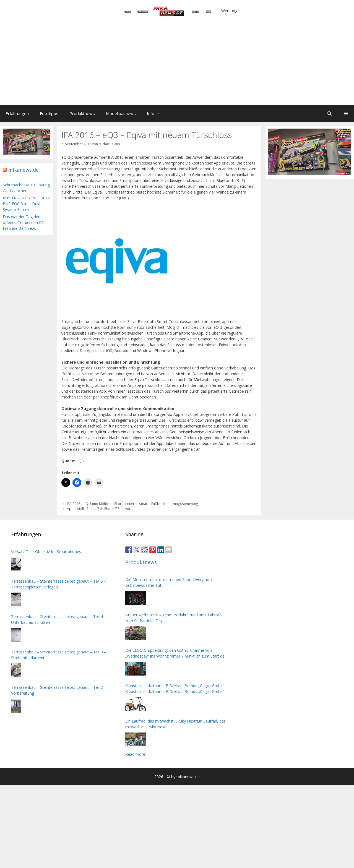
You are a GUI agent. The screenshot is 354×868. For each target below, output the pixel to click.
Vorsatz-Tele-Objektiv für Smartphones (46, 552)
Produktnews (82, 113)
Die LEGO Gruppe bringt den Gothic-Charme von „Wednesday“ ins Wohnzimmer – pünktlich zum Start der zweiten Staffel (176, 653)
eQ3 (80, 461)
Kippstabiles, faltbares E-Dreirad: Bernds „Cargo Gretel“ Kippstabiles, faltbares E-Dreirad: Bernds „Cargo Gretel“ (175, 689)
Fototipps (49, 113)
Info (156, 113)
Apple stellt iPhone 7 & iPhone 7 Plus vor (99, 509)
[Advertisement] (177, 64)
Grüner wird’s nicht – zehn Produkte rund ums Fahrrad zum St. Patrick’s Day (173, 618)
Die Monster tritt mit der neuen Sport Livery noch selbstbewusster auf (169, 582)
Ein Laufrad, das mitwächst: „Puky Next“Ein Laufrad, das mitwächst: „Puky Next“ (175, 724)
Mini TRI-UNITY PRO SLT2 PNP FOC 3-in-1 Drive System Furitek (26, 204)
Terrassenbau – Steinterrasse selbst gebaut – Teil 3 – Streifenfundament (59, 655)
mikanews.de (23, 170)
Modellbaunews (121, 113)
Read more (135, 754)
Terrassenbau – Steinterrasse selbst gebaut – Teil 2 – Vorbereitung (59, 690)
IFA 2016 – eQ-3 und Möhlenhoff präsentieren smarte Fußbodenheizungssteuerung (133, 504)
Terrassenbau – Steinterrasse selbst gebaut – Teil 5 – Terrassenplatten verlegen (59, 584)
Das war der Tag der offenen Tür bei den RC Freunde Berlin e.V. (23, 222)
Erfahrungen (17, 113)
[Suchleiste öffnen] (329, 113)
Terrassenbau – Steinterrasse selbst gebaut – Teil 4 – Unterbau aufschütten (59, 619)
